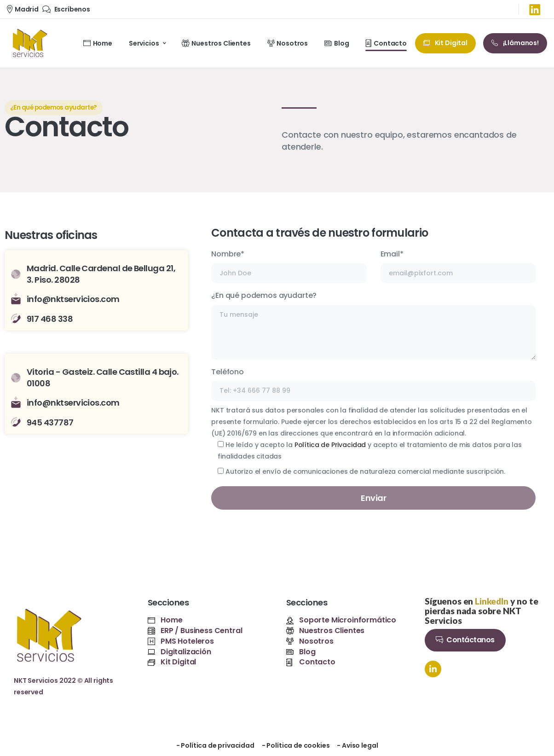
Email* (458, 266)
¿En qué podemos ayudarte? (373, 325)
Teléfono (373, 384)
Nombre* (289, 266)
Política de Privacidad (330, 445)
